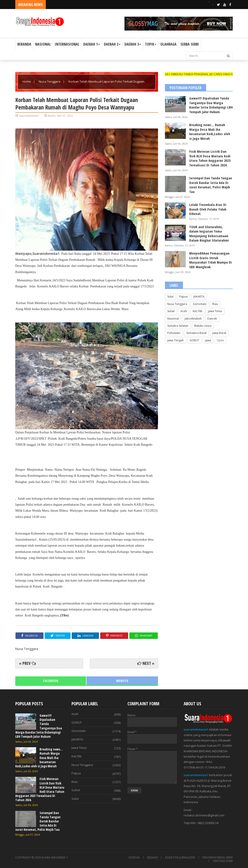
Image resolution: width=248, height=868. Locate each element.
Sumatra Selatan (178, 326)
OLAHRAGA (168, 44)
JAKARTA (199, 297)
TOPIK (151, 44)
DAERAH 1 (92, 44)
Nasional (173, 319)
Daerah (212, 319)
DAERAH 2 (112, 44)
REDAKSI (152, 858)
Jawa (208, 340)
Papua (183, 297)
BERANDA (24, 44)
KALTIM (197, 311)
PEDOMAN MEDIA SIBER (218, 858)
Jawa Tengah (175, 340)
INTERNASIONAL (67, 44)
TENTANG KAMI (223, 861)
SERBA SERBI (190, 44)
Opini (220, 340)
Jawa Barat (219, 333)
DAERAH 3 (133, 44)
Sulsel (171, 311)
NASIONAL (43, 44)
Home (27, 81)
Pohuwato (174, 333)
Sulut (170, 297)
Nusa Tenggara (50, 81)
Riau (215, 304)
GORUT (194, 340)
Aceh (184, 311)
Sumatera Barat (196, 333)
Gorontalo (200, 304)
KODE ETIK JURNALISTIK (180, 858)
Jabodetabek (193, 319)
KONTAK (134, 858)
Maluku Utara (203, 326)
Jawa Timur (215, 311)
